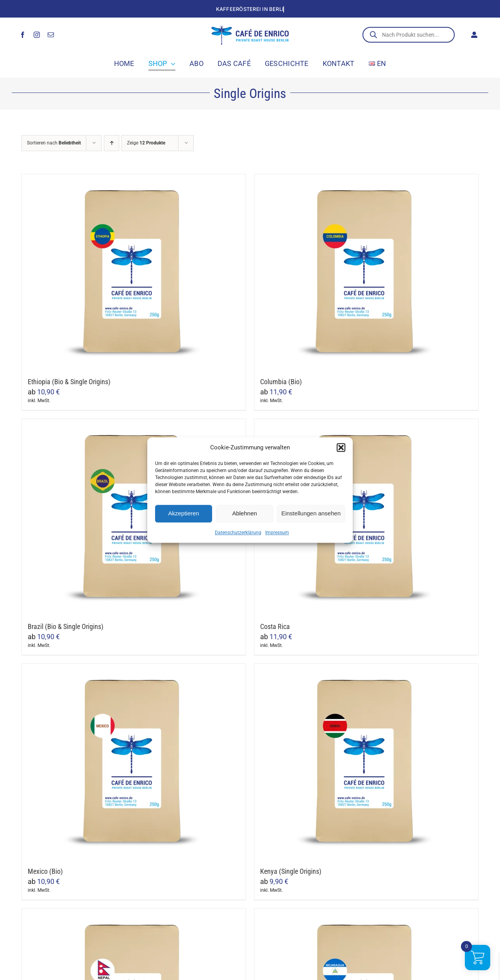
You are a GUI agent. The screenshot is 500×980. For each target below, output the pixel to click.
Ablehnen (244, 513)
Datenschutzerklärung (238, 533)
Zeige (146, 143)
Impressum (277, 533)
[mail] (51, 35)
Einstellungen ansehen (311, 513)
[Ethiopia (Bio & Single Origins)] (134, 272)
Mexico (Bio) (45, 871)
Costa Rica (275, 626)
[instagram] (37, 35)
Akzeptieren (183, 513)
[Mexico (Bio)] (134, 761)
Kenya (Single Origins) (291, 871)
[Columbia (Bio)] (366, 272)
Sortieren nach (54, 143)
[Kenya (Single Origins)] (366, 761)
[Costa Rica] (366, 517)
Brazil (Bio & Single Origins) (66, 626)
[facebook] (23, 35)
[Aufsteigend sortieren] (112, 143)
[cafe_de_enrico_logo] (250, 28)
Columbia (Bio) (281, 382)
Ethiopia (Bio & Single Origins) (69, 382)
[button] (341, 448)
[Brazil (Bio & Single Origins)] (134, 517)
